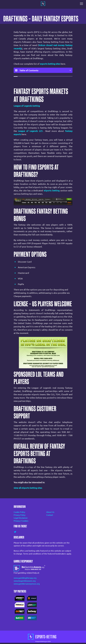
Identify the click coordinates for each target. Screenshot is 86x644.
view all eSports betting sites (28, 488)
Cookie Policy (19, 512)
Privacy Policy (20, 515)
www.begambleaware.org (25, 581)
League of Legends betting (27, 106)
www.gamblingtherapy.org (25, 578)
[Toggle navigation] (82, 4)
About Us (50, 512)
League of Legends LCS (30, 131)
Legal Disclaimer (21, 518)
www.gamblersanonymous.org (27, 584)
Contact (50, 515)
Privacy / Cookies (21, 521)
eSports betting (52, 190)
